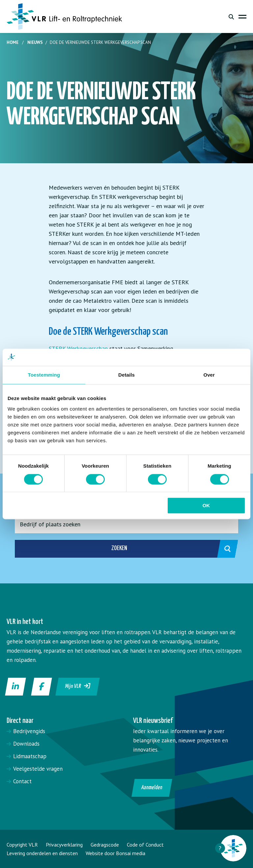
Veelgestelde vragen (38, 769)
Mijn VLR (78, 686)
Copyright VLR (22, 845)
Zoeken (168, 549)
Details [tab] (126, 375)
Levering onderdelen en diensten (42, 853)
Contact (22, 781)
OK (206, 506)
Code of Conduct (145, 845)
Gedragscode (105, 845)
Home (13, 42)
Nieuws (35, 42)
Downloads (26, 744)
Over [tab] (209, 375)
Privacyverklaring (64, 845)
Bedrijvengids (29, 731)
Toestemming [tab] (44, 375)
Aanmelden (152, 788)
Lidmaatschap (30, 756)
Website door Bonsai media (115, 853)
